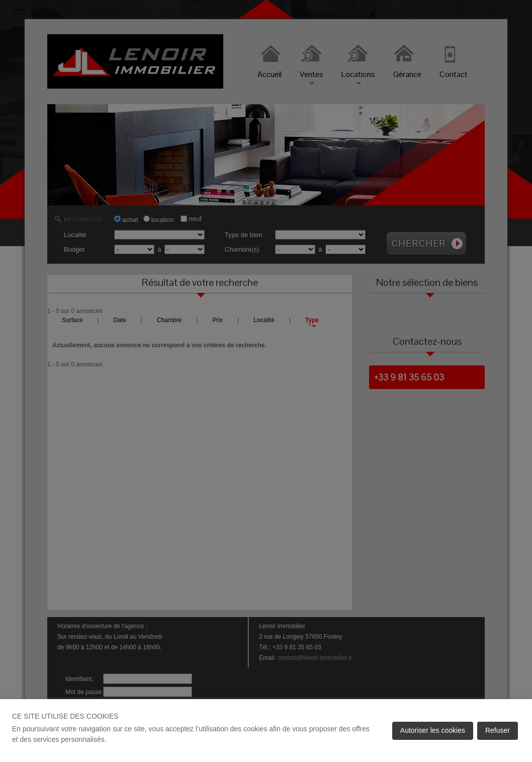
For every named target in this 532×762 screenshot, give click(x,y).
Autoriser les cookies (433, 730)
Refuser (498, 730)
